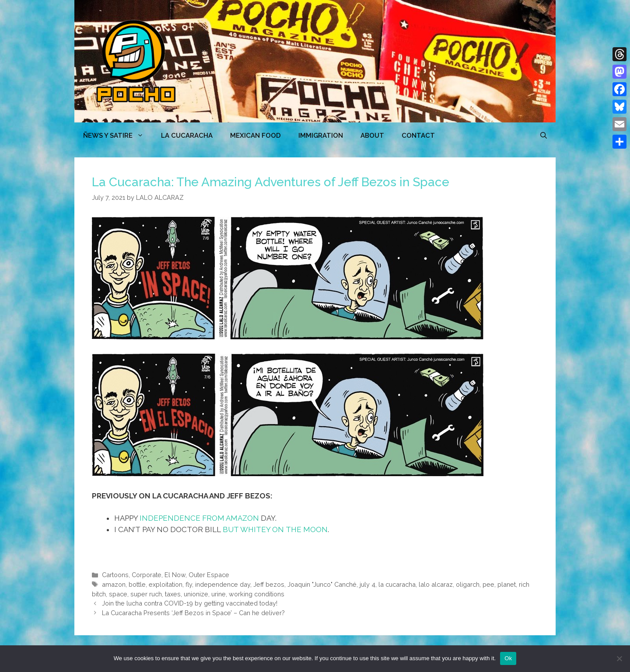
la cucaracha (397, 584)
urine (219, 594)
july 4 (367, 584)
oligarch (468, 584)
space (118, 594)
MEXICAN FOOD (255, 136)
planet (507, 584)
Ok (508, 658)
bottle (137, 584)
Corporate (147, 575)
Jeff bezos (269, 584)
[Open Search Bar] (544, 136)
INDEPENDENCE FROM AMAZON (199, 518)
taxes (173, 594)
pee (488, 584)
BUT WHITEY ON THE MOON (275, 529)
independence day (223, 584)
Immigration (321, 136)
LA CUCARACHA (187, 136)
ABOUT (372, 136)
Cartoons (115, 575)
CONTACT (418, 136)
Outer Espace (209, 575)
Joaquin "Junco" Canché (322, 584)
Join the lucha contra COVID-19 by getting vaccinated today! (190, 603)
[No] (619, 658)
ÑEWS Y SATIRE (118, 136)
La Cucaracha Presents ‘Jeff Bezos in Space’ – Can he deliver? (193, 613)
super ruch (146, 594)
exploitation (166, 584)
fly (189, 584)
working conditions (257, 594)
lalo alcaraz (436, 584)
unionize (196, 594)
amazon (114, 584)
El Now (175, 575)
